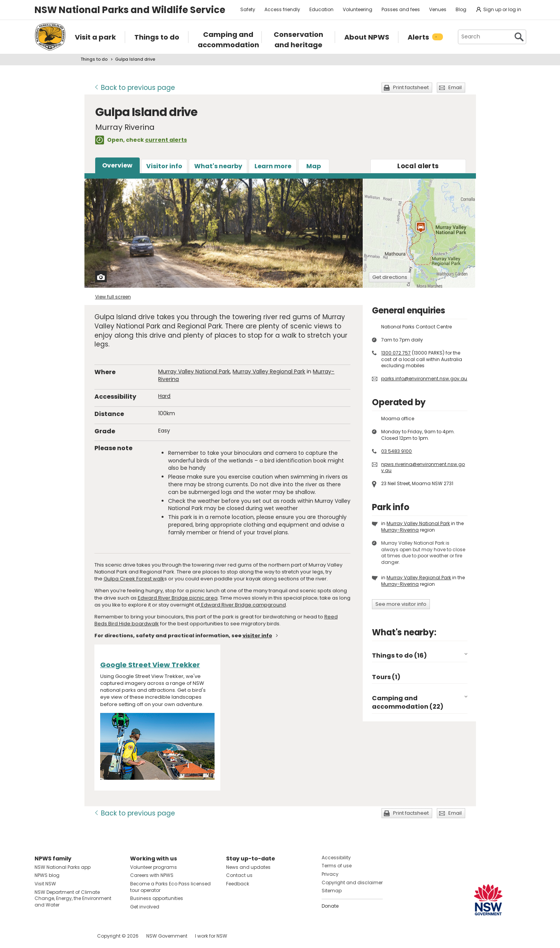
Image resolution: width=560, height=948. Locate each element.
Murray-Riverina (400, 530)
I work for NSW (211, 936)
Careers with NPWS (152, 875)
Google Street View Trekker (150, 665)
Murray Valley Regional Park (269, 371)
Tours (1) (386, 677)
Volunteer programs (154, 867)
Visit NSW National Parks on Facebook (42, 936)
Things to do (94, 59)
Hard (164, 396)
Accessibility (336, 858)
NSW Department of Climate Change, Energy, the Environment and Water (73, 899)
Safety (248, 9)
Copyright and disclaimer (352, 883)
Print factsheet (411, 87)
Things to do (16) (399, 655)
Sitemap (332, 891)
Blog (461, 9)
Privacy (330, 874)
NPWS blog (47, 875)
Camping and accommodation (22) (408, 702)
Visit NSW (45, 884)
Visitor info (164, 166)
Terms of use (337, 866)
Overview (117, 165)
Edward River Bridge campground (243, 605)
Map (314, 166)
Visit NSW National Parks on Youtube (75, 936)
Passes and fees (401, 9)
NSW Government (167, 936)
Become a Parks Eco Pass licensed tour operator (170, 887)
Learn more (273, 166)
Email (455, 87)
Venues (438, 9)
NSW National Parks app (63, 867)
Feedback (238, 884)
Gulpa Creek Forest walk (134, 579)
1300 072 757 (396, 353)
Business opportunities (157, 898)
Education (321, 9)
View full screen (113, 297)
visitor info (257, 636)
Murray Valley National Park (194, 371)
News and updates (248, 867)
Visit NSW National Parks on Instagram (58, 936)
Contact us (239, 875)
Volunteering (358, 9)
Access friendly (282, 9)
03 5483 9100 (396, 451)
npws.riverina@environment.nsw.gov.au (423, 467)
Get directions (390, 277)
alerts (418, 166)
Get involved (145, 907)
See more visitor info (401, 604)
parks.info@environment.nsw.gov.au (424, 379)
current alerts (166, 140)
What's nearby (218, 166)
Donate (330, 906)
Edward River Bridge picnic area (178, 598)
